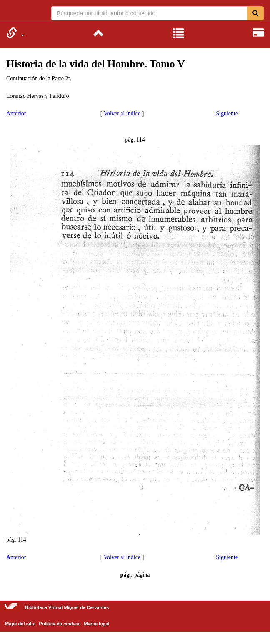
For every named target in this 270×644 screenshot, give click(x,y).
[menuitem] (15, 33)
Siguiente (227, 114)
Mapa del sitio (20, 624)
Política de (60, 624)
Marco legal (97, 624)
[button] (15, 33)
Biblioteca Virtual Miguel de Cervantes (11, 12)
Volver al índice (122, 114)
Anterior (16, 114)
